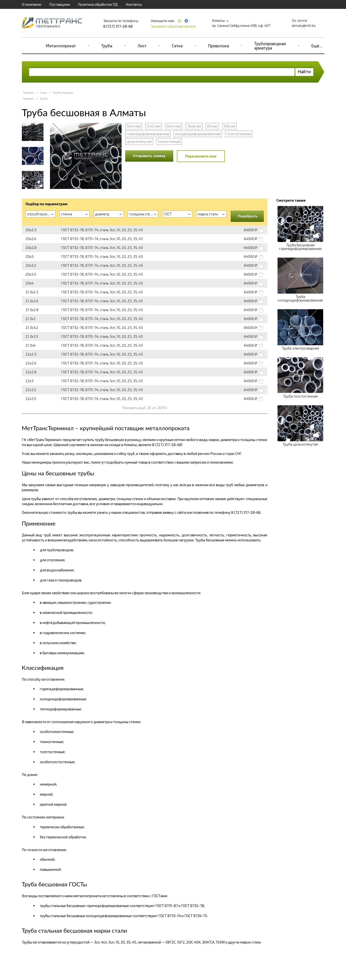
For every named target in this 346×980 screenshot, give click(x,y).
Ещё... (317, 46)
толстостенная (239, 134)
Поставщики (60, 4)
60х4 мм (174, 126)
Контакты (134, 4)
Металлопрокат (61, 46)
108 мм (229, 126)
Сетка (177, 46)
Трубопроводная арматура (270, 46)
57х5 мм (154, 126)
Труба (107, 46)
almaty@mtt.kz (304, 25)
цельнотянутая (139, 141)
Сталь (43, 93)
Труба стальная (63, 93)
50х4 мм (134, 126)
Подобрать (248, 216)
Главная (28, 93)
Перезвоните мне (201, 156)
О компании (32, 4)
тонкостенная (169, 141)
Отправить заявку (149, 156)
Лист (142, 46)
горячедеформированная (148, 134)
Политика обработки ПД (98, 4)
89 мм (212, 126)
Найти (304, 71)
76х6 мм (194, 126)
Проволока (219, 46)
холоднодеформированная (198, 134)
